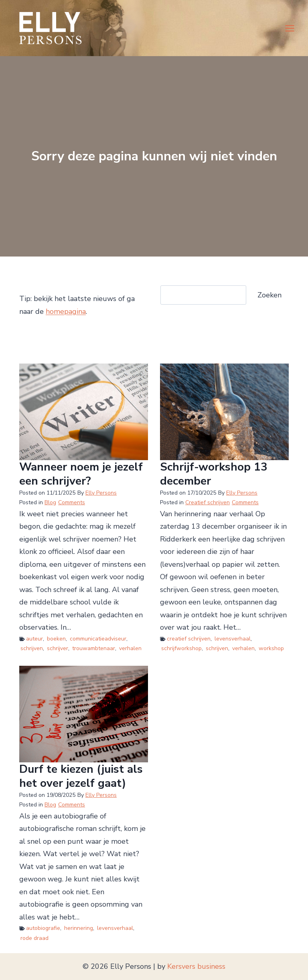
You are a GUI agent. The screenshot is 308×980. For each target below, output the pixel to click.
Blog (50, 502)
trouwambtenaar (94, 648)
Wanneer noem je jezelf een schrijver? (81, 474)
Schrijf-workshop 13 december (214, 474)
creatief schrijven (189, 639)
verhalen (130, 648)
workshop (271, 648)
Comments (72, 502)
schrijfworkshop (181, 648)
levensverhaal (233, 639)
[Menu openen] (290, 28)
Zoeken (269, 295)
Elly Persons (101, 493)
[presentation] (84, 412)
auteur (34, 639)
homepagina (66, 311)
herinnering (79, 928)
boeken (56, 639)
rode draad (34, 938)
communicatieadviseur (98, 639)
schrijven (32, 648)
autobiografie (43, 928)
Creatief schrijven (208, 502)
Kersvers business (196, 966)
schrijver (58, 648)
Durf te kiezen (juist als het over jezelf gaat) (81, 776)
